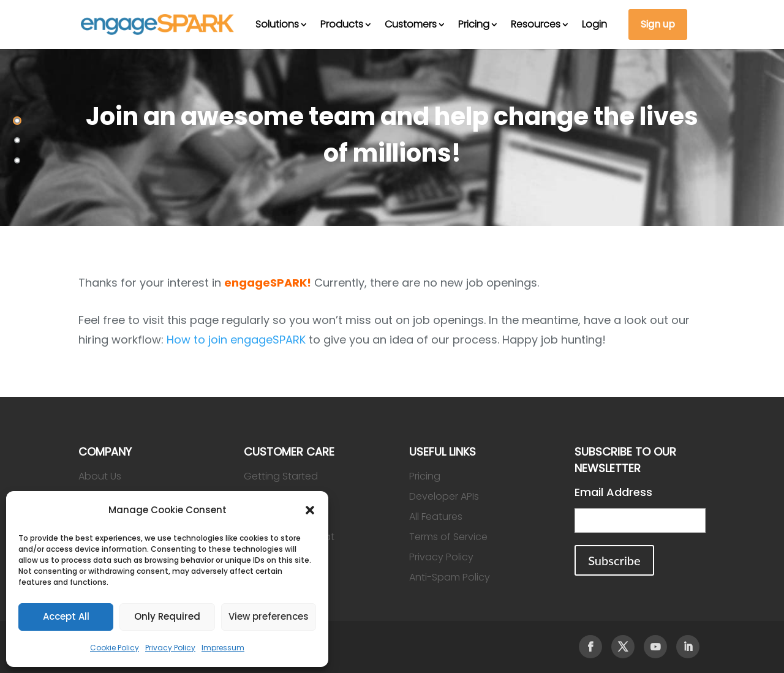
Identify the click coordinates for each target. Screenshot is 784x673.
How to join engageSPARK (236, 340)
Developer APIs (444, 496)
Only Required (167, 616)
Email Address (613, 492)
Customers (411, 24)
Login (594, 24)
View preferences (269, 616)
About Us (100, 476)
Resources (536, 24)
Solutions (277, 24)
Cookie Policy (115, 648)
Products (342, 24)
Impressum (223, 648)
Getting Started (281, 476)
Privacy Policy (170, 648)
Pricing (474, 24)
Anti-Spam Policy (450, 577)
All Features (436, 517)
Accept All (66, 616)
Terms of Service (448, 537)
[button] (310, 510)
